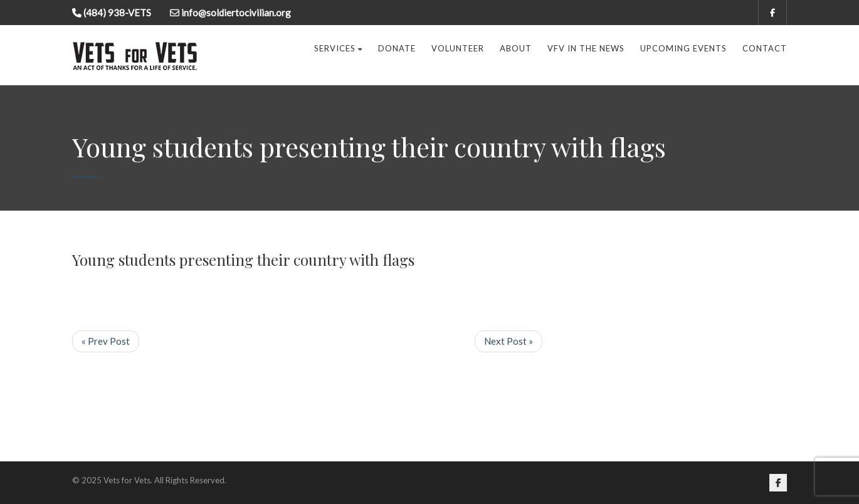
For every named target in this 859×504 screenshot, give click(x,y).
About (516, 48)
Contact (765, 48)
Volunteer (458, 48)
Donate (397, 48)
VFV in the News (586, 48)
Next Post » (509, 341)
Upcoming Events (683, 48)
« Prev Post (106, 341)
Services (338, 48)
